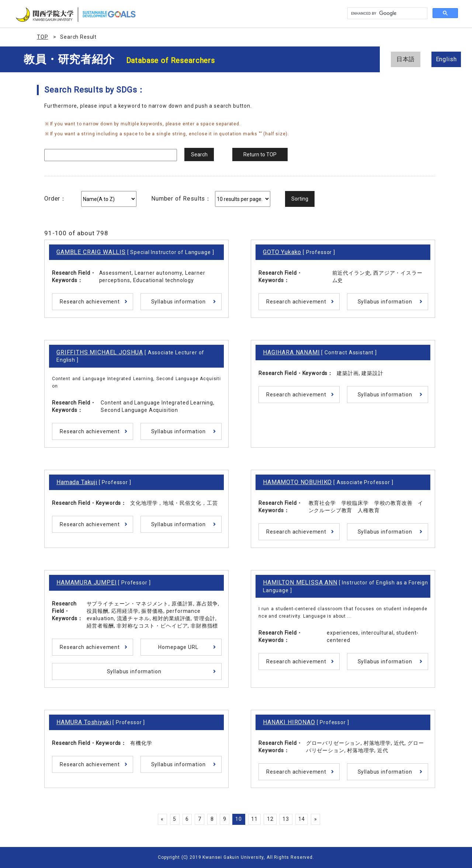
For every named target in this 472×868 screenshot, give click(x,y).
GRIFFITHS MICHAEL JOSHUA (100, 352)
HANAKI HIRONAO (289, 722)
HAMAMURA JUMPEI (87, 582)
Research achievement (90, 302)
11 (254, 819)
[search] (387, 13)
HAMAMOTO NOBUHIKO (297, 482)
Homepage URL (178, 647)
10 (239, 819)
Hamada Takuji (77, 482)
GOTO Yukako (282, 252)
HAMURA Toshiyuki (84, 722)
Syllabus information (178, 302)
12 (270, 819)
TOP (43, 37)
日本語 (406, 59)
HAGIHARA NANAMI (291, 352)
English (446, 59)
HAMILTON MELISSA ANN (300, 582)
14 (302, 819)
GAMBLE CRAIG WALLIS (91, 252)
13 (286, 819)
